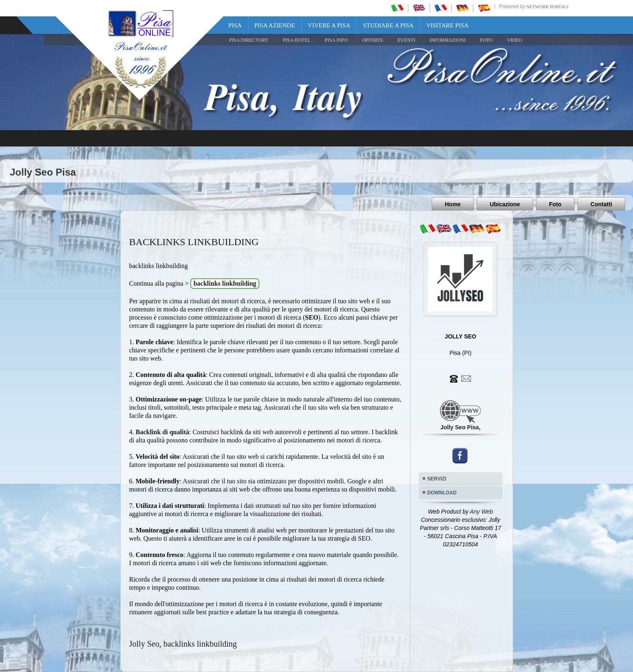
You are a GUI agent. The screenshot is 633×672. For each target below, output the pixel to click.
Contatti (601, 204)
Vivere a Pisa (329, 25)
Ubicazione (505, 204)
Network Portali (547, 7)
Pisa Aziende (275, 25)
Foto (555, 204)
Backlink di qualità (163, 432)
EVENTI (406, 40)
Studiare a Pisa (388, 25)
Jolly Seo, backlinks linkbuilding (183, 644)
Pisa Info (336, 40)
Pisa (235, 25)
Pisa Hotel (297, 40)
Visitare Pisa (447, 25)
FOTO (486, 40)
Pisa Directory (249, 40)
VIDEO (515, 40)
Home (453, 204)
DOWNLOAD (442, 493)
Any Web (481, 512)
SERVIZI (437, 479)
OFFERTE (373, 40)
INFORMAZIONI (448, 40)
